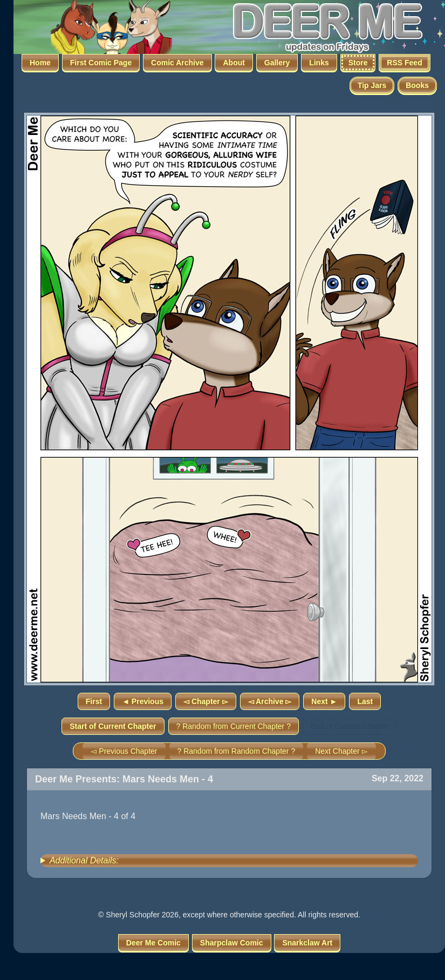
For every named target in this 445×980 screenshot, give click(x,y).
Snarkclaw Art (307, 943)
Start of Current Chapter (113, 726)
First (94, 701)
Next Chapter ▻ (341, 751)
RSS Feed (404, 63)
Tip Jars (372, 85)
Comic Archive (177, 63)
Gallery (277, 63)
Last (365, 701)
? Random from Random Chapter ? (237, 751)
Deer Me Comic (153, 943)
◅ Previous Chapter (124, 751)
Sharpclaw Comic (232, 943)
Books (417, 85)
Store (358, 63)
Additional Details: (84, 860)
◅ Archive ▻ (270, 701)
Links (319, 63)
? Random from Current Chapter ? (234, 726)
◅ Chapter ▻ (206, 701)
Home (40, 63)
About (234, 63)
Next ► (324, 701)
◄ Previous (143, 701)
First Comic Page (101, 63)
